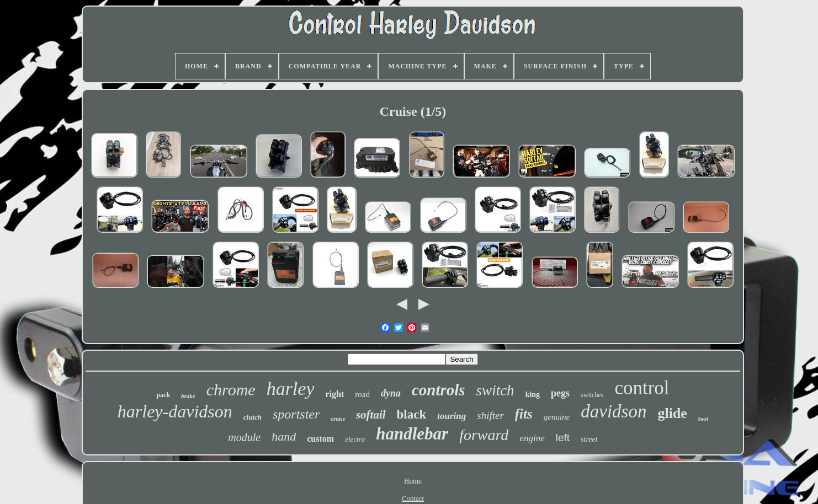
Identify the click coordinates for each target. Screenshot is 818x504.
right (334, 394)
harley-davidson (175, 411)
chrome (231, 390)
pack (163, 395)
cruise (338, 419)
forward (484, 435)
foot (703, 419)
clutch (253, 417)
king (533, 395)
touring (452, 416)
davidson (613, 411)
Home (413, 481)
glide (672, 413)
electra (355, 439)
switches (592, 395)
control (642, 388)
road (362, 394)
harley (291, 388)
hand (284, 436)
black (412, 414)
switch (495, 390)
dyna (391, 393)
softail (371, 415)
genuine (557, 417)
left (563, 438)
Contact (413, 498)
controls (439, 390)
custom (320, 439)
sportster (296, 414)
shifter (490, 415)
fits (524, 414)
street (589, 439)
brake (188, 396)
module (244, 437)
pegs (560, 393)
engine (532, 438)
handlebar (412, 434)
